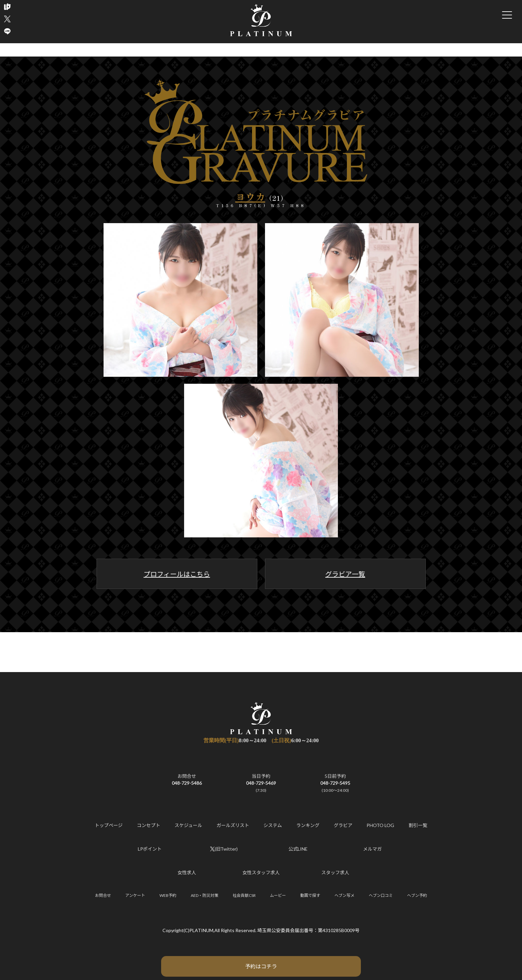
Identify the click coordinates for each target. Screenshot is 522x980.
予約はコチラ (261, 966)
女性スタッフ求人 (261, 872)
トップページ (109, 825)
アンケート (135, 895)
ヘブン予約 (417, 895)
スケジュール (188, 825)
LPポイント (150, 849)
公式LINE (298, 849)
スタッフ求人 (335, 872)
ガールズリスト (233, 825)
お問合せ (103, 895)
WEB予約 (168, 895)
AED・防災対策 (205, 895)
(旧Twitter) (224, 849)
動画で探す (310, 895)
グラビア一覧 (345, 574)
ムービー (278, 895)
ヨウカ (250, 197)
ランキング (308, 825)
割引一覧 (418, 825)
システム (273, 825)
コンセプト (148, 825)
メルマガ (373, 849)
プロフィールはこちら (177, 574)
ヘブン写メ (345, 895)
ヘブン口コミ (381, 895)
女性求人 (187, 872)
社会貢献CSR (244, 895)
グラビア (343, 825)
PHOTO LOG (380, 825)
